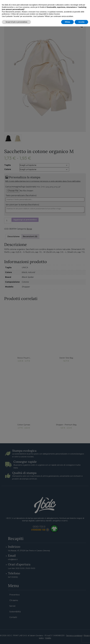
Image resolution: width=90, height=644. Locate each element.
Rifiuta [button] (67, 639)
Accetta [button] (81, 639)
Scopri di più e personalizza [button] (16, 639)
